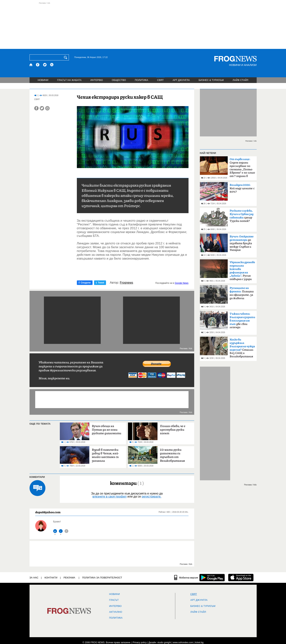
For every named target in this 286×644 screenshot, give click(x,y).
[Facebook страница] (38, 65)
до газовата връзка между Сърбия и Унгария (242, 243)
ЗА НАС (34, 578)
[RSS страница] (52, 65)
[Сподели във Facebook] (36, 108)
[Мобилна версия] (186, 577)
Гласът (114, 600)
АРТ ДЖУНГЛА (181, 80)
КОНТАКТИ (51, 578)
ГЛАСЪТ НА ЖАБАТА (69, 80)
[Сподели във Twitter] (42, 108)
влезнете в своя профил (109, 496)
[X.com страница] (45, 65)
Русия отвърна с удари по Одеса (242, 272)
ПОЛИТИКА (141, 80)
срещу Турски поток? (242, 216)
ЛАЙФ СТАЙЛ (240, 80)
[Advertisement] (143, 25)
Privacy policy (140, 642)
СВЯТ (160, 80)
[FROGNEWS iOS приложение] (241, 577)
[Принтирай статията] (47, 108)
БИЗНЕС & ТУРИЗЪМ (211, 80)
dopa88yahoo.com (48, 512)
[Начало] (31, 65)
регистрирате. (152, 496)
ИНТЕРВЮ (97, 80)
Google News (182, 283)
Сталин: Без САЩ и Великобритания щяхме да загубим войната (242, 349)
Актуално (116, 612)
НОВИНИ (43, 80)
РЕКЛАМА (69, 578)
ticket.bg (199, 642)
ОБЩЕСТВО (119, 80)
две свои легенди (242, 321)
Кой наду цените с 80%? (242, 188)
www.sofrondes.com (183, 642)
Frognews (126, 283)
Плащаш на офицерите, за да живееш (242, 293)
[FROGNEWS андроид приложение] (212, 577)
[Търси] (66, 57)
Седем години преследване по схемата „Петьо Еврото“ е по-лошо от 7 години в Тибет (242, 169)
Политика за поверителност (102, 578)
